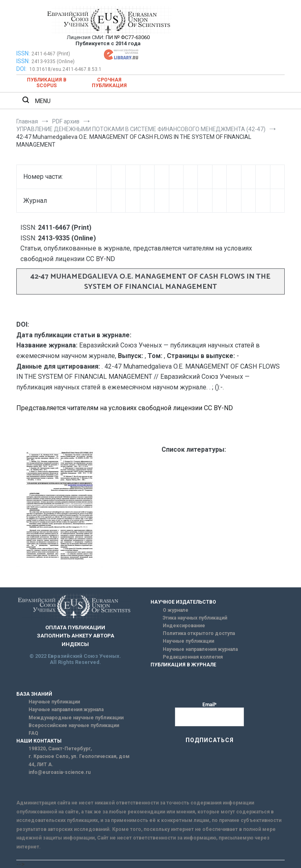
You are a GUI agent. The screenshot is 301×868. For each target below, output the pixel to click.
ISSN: (23, 53)
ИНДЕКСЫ (75, 644)
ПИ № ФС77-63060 (128, 37)
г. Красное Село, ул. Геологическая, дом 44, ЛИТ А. (79, 760)
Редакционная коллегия (193, 657)
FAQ (33, 733)
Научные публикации (188, 641)
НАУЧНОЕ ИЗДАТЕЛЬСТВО (183, 602)
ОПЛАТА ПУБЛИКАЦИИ (75, 627)
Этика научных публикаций (195, 618)
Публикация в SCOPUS (47, 83)
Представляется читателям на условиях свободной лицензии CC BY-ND (125, 408)
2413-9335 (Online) (53, 62)
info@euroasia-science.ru (60, 772)
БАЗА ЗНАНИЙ (34, 694)
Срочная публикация (109, 83)
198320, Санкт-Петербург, (60, 749)
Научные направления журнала (200, 649)
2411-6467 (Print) (51, 54)
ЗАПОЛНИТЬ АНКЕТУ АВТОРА (75, 636)
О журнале (176, 610)
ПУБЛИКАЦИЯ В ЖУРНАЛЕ (183, 665)
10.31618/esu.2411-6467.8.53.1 (65, 69)
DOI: (22, 69)
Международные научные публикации (76, 718)
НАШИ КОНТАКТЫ (39, 741)
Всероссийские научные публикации (74, 725)
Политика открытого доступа (199, 633)
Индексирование (184, 626)
